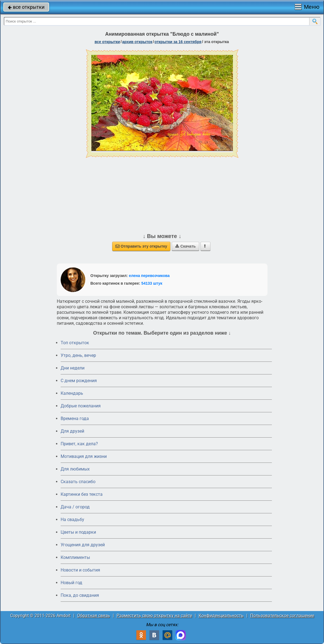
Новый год (71, 583)
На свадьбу (72, 520)
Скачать (185, 246)
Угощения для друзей (83, 545)
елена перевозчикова (149, 276)
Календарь (72, 393)
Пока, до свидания (80, 595)
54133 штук (152, 283)
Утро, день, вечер (78, 355)
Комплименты (75, 557)
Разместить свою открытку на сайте (154, 616)
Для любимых (75, 469)
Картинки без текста (82, 494)
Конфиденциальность (221, 616)
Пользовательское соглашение (282, 616)
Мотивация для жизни (84, 456)
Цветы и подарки (78, 532)
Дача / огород (75, 507)
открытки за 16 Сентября (178, 42)
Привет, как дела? (79, 444)
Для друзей (72, 431)
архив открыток (137, 42)
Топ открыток (75, 343)
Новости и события (80, 570)
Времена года (75, 418)
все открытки (26, 7)
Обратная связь (94, 616)
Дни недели (73, 368)
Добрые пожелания (81, 406)
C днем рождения (79, 381)
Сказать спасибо (78, 482)
